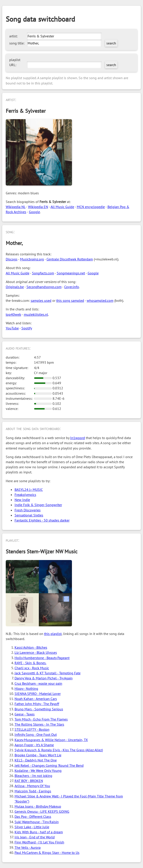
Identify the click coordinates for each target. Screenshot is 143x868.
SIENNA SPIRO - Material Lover (38, 694)
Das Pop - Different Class (33, 816)
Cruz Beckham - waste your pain (38, 683)
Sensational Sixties (29, 515)
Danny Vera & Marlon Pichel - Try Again (44, 678)
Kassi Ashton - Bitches (31, 647)
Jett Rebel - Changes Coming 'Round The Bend (49, 765)
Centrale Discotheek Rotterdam (70, 259)
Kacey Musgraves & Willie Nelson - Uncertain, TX (51, 740)
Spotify (27, 328)
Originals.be (15, 287)
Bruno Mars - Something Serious (39, 709)
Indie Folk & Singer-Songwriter (38, 505)
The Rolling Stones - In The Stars (39, 724)
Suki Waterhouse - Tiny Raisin (37, 822)
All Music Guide (62, 207)
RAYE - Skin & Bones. (30, 663)
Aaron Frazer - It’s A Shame (34, 745)
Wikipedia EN (38, 207)
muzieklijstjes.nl (36, 314)
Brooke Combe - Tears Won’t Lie (38, 755)
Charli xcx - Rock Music (32, 668)
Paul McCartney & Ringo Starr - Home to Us (47, 853)
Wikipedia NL (16, 207)
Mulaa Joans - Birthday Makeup (38, 806)
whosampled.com (100, 300)
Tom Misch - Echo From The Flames (41, 719)
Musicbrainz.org (32, 259)
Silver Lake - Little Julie (32, 827)
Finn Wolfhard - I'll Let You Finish (39, 842)
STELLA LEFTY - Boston (32, 729)
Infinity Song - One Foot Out (36, 734)
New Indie (22, 500)
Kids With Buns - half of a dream (39, 832)
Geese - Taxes (25, 714)
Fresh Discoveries (28, 510)
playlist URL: (15, 62)
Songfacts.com (43, 273)
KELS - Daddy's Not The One (36, 760)
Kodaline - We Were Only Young (38, 770)
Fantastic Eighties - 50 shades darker (42, 520)
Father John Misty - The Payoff (37, 704)
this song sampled (70, 300)
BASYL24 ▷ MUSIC (29, 489)
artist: (13, 36)
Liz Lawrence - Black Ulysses (36, 652)
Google (34, 212)
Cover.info (72, 287)
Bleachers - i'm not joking (33, 776)
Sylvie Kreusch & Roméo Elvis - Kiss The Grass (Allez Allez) (59, 750)
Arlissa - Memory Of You (32, 786)
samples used (41, 300)
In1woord (78, 438)
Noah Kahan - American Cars (36, 699)
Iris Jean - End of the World (35, 837)
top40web (13, 314)
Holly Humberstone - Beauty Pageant (42, 658)
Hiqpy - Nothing (26, 688)
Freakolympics (25, 495)
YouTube (12, 328)
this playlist (53, 634)
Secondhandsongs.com (44, 287)
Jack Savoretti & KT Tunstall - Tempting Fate (48, 673)
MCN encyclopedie (91, 207)
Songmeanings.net (71, 273)
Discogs (12, 259)
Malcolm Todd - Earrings (33, 791)
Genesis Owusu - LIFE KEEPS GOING (42, 811)
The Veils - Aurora (28, 847)
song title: (17, 43)
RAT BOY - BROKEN (29, 781)
